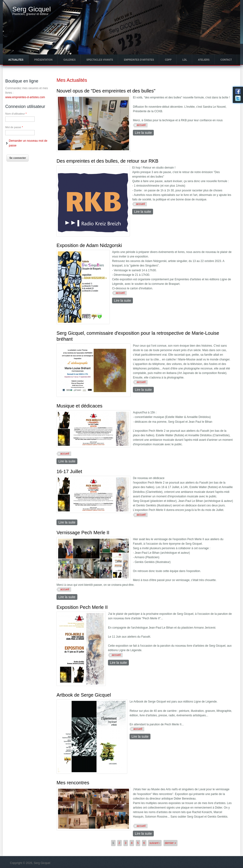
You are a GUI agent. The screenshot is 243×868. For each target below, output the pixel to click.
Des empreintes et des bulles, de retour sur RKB (107, 161)
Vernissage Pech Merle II (83, 533)
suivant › (155, 843)
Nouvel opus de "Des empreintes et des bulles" (106, 91)
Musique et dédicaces (79, 406)
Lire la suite (144, 133)
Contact (226, 60)
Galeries (69, 60)
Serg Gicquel (32, 9)
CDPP (168, 60)
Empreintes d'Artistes (139, 60)
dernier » (171, 843)
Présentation (43, 60)
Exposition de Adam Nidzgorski (89, 245)
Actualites (16, 60)
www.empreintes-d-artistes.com (25, 97)
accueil (141, 125)
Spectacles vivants (100, 60)
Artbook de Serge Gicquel (84, 695)
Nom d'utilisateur (16, 114)
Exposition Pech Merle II (82, 607)
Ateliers (204, 60)
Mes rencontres (73, 783)
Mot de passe (14, 127)
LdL (185, 60)
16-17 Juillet (69, 471)
